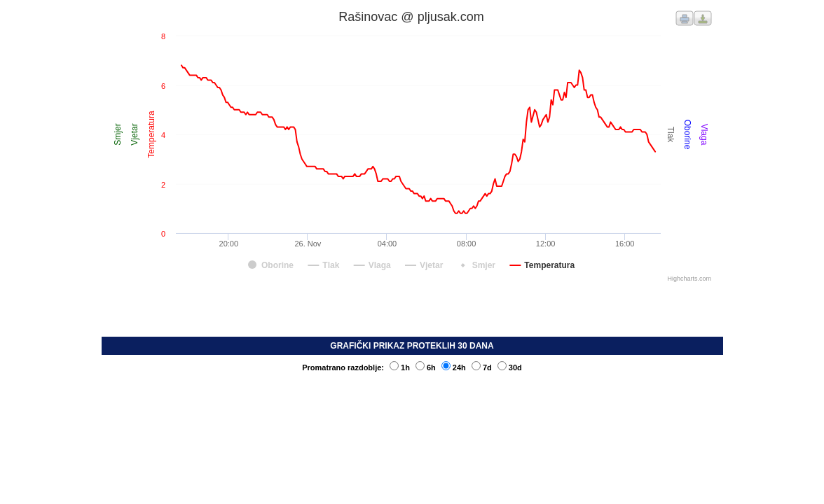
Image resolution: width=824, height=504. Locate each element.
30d (510, 367)
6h (426, 367)
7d (482, 367)
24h (454, 367)
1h (400, 367)
